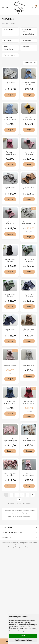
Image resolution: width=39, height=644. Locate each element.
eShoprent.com (28, 547)
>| (19, 499)
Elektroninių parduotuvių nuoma (15, 547)
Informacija (7, 527)
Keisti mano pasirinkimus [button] (23, 640)
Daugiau (10, 95)
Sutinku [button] (23, 636)
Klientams (6, 537)
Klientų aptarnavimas (12, 532)
